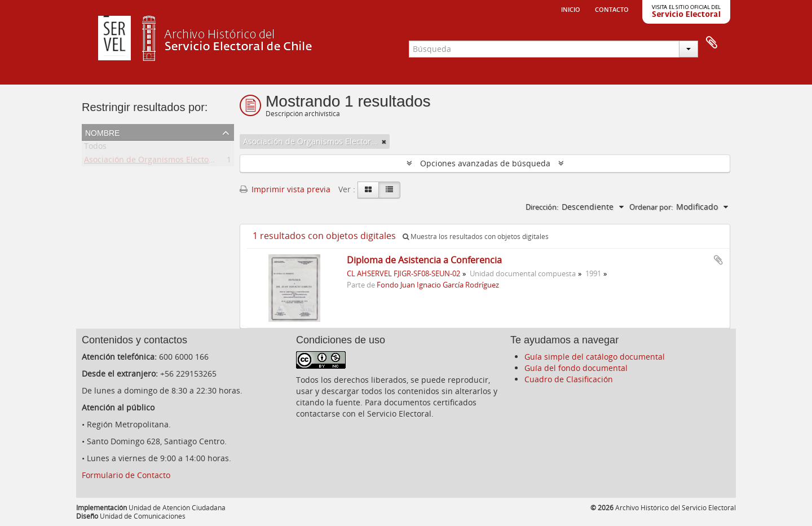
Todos (95, 148)
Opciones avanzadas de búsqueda (485, 163)
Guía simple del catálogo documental (595, 357)
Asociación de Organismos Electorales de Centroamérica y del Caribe (214, 162)
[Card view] (368, 190)
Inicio (571, 8)
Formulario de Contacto (126, 475)
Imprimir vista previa (285, 189)
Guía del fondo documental (576, 368)
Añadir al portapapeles (718, 260)
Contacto (612, 8)
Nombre (102, 132)
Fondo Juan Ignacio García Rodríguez (438, 285)
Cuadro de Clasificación (569, 379)
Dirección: (542, 207)
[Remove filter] (384, 142)
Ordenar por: (651, 207)
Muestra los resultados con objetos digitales (476, 237)
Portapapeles (712, 43)
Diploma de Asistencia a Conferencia (424, 260)
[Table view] (389, 190)
